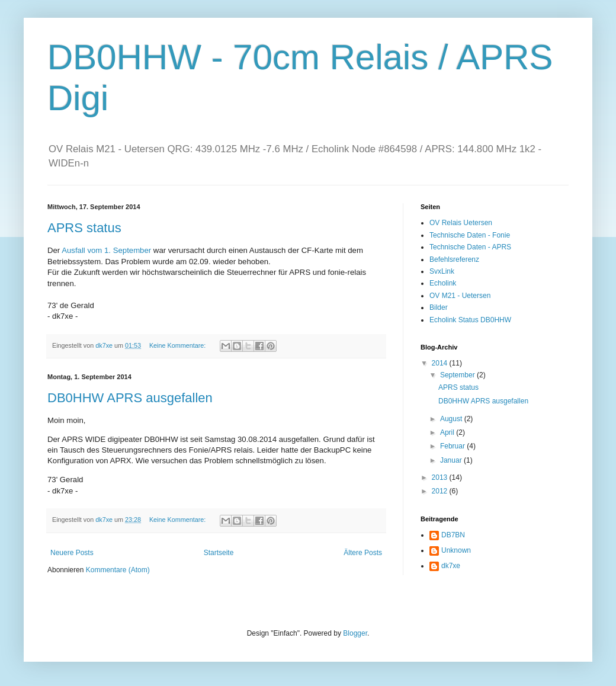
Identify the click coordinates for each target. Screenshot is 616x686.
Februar (453, 446)
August (452, 419)
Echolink (443, 283)
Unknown (456, 550)
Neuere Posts (72, 553)
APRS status (84, 228)
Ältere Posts (363, 553)
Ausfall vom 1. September (106, 250)
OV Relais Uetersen (461, 223)
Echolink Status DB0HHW (470, 320)
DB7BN (453, 535)
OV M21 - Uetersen (460, 296)
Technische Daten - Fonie (470, 235)
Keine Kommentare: (178, 345)
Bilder (439, 307)
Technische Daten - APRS (470, 247)
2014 (441, 363)
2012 (441, 491)
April (448, 432)
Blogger (355, 633)
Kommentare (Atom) (118, 570)
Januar (452, 460)
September (458, 375)
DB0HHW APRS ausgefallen (130, 398)
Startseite (219, 553)
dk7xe (451, 566)
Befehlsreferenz (454, 259)
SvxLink (442, 271)
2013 (441, 477)
